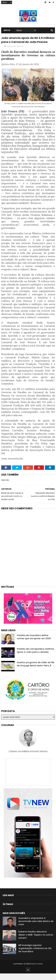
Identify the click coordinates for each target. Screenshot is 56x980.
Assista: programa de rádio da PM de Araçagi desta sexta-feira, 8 (36, 671)
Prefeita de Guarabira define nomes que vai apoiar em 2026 (34, 643)
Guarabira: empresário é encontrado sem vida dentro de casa (36, 928)
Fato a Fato (37, 970)
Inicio (7, 32)
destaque (11, 53)
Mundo (20, 53)
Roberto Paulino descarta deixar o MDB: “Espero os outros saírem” (36, 941)
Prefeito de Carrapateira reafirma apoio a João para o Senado (35, 657)
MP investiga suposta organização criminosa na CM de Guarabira (35, 955)
